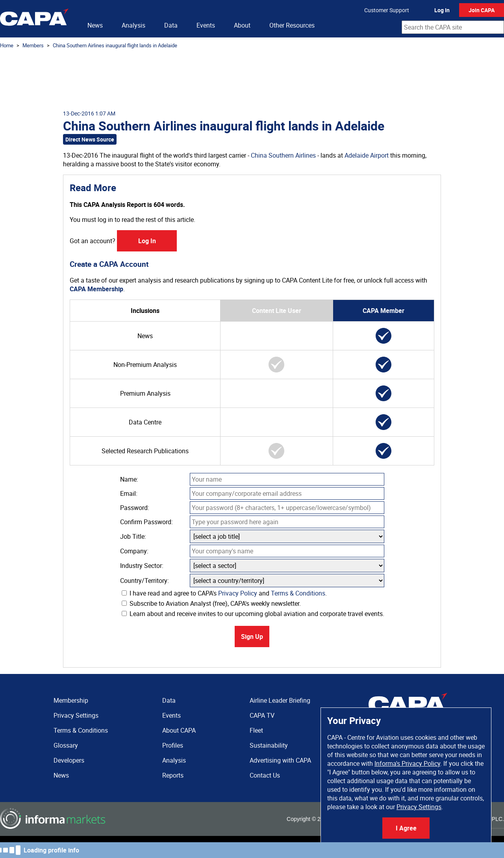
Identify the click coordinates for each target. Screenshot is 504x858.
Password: (135, 508)
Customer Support (387, 10)
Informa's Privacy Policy (407, 763)
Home (7, 45)
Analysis (133, 25)
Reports (173, 775)
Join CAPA (482, 10)
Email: (129, 493)
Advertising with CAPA (280, 760)
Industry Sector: (142, 566)
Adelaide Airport (367, 155)
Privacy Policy (238, 593)
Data (171, 25)
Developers (69, 760)
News (95, 25)
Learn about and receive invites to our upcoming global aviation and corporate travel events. (253, 614)
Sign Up (252, 637)
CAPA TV (262, 715)
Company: (134, 551)
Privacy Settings (419, 807)
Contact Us (265, 775)
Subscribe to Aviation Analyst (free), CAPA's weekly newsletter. (211, 603)
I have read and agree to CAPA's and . (224, 593)
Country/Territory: (145, 581)
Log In (442, 10)
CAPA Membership (96, 289)
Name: (129, 479)
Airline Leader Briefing (280, 700)
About (242, 25)
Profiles (173, 745)
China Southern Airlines (283, 155)
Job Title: (133, 536)
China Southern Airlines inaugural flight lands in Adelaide (115, 45)
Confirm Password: (146, 522)
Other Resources (292, 25)
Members (33, 45)
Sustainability (269, 745)
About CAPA (179, 730)
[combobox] (453, 27)
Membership (71, 700)
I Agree (406, 828)
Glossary (66, 745)
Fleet (256, 730)
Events (206, 25)
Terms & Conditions (298, 593)
